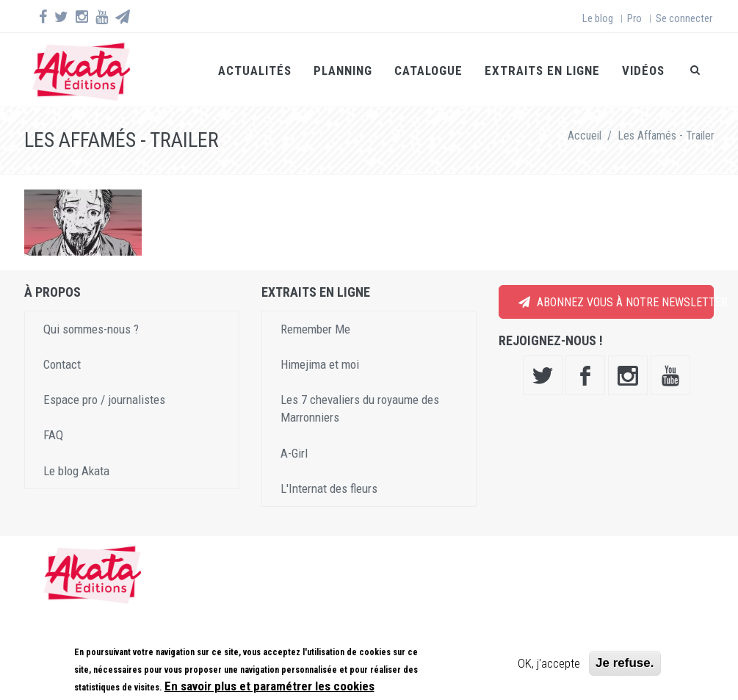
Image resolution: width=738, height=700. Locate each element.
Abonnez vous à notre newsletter (616, 302)
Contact (62, 364)
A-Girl (294, 453)
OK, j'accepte (549, 663)
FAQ (53, 435)
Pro (634, 18)
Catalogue (428, 71)
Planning (343, 71)
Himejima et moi (320, 364)
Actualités (255, 71)
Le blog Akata (76, 471)
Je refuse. (625, 663)
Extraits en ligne (542, 71)
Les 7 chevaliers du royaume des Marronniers (360, 408)
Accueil (585, 136)
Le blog (598, 18)
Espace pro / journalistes (104, 400)
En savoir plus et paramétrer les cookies (269, 686)
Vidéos (643, 71)
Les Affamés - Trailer (666, 136)
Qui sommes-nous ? (91, 329)
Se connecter (684, 18)
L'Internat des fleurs (329, 488)
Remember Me (315, 329)
